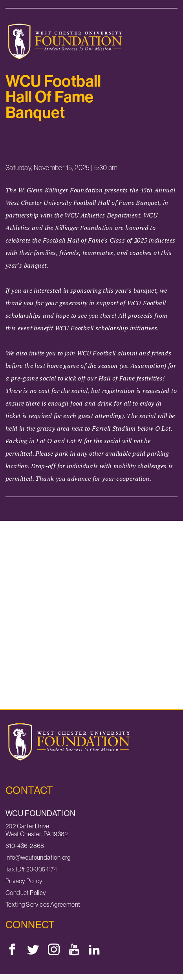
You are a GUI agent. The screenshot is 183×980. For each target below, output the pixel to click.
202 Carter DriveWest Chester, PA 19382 (37, 830)
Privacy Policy (24, 881)
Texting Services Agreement (43, 904)
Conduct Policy (26, 893)
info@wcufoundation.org (38, 857)
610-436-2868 (25, 846)
